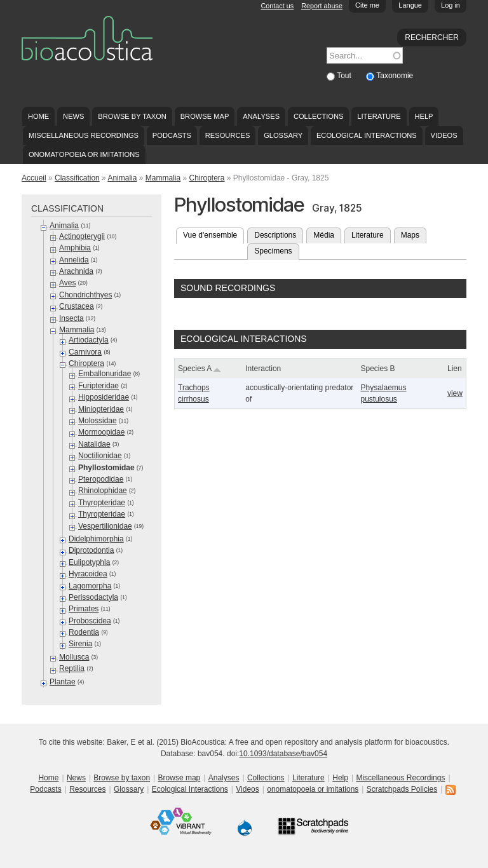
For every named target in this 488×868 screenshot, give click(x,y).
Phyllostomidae (106, 468)
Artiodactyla (89, 340)
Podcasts (172, 135)
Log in (451, 5)
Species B (377, 369)
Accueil (34, 178)
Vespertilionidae (105, 526)
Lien (455, 369)
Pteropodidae (101, 479)
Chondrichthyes (85, 295)
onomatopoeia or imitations (84, 154)
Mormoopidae (101, 432)
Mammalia (163, 178)
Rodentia (84, 632)
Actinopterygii (82, 236)
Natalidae (94, 444)
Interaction (263, 369)
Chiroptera (207, 178)
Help (424, 116)
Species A (200, 369)
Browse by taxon (132, 116)
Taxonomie (395, 76)
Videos (444, 135)
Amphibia (75, 248)
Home (38, 116)
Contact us (278, 6)
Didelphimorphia (96, 539)
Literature (379, 116)
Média (324, 235)
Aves (67, 283)
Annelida (74, 260)
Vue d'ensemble (213, 234)
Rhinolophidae (103, 491)
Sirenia (80, 644)
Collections (319, 116)
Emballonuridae (105, 374)
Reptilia (72, 668)
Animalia (122, 178)
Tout (345, 76)
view (455, 393)
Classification (77, 178)
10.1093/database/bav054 (283, 754)
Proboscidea (90, 621)
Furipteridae (98, 386)
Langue (410, 5)
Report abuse (322, 6)
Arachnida (76, 271)
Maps (410, 235)
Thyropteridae (102, 503)
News (73, 116)
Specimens (273, 251)
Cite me (367, 5)
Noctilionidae (100, 456)
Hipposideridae (104, 397)
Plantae (63, 682)
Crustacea (77, 306)
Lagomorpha (90, 586)
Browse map (205, 116)
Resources (227, 135)
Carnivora (85, 352)
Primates (84, 609)
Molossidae (98, 421)
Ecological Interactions (367, 135)
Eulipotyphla (89, 562)
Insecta (71, 318)
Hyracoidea (88, 574)
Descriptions (275, 235)
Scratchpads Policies (402, 789)
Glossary (283, 135)
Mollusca (74, 657)
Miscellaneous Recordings (84, 135)
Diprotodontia (91, 550)
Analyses (261, 116)
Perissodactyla (93, 597)
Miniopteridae (101, 409)
